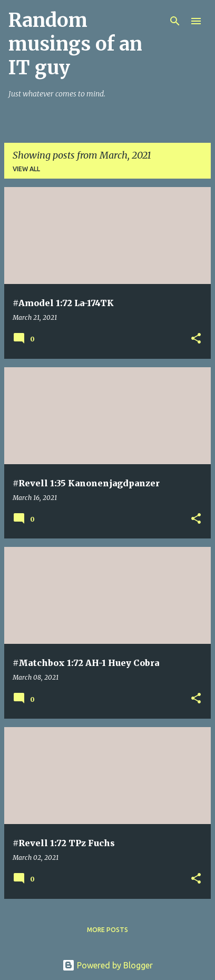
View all (26, 169)
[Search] (175, 21)
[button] (196, 339)
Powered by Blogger (107, 965)
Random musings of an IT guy (75, 44)
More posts (107, 930)
